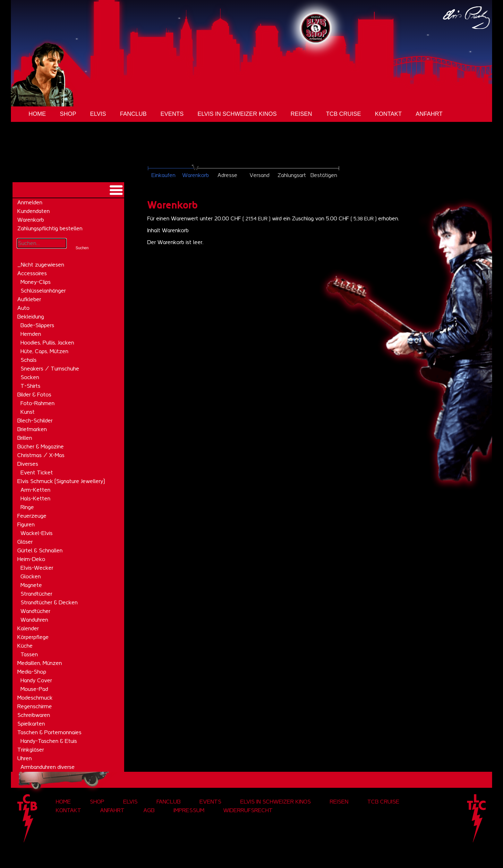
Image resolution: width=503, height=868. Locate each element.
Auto (23, 308)
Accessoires (32, 273)
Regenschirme (35, 706)
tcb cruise (343, 114)
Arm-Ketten (35, 490)
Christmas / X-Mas (41, 455)
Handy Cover (36, 680)
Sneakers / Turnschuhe (50, 369)
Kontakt (388, 114)
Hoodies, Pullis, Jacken (47, 343)
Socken (30, 377)
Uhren (25, 758)
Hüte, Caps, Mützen (44, 351)
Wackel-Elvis (37, 533)
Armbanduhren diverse (48, 767)
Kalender (28, 628)
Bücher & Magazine (41, 447)
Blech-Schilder (35, 421)
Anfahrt (429, 114)
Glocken (31, 576)
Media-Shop (32, 672)
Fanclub (133, 114)
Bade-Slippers (37, 325)
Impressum (189, 810)
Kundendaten (34, 211)
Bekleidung (31, 317)
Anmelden (30, 202)
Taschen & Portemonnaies (49, 732)
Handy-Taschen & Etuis (49, 741)
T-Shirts (30, 386)
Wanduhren (34, 620)
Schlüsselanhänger (43, 291)
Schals (29, 360)
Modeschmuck (35, 698)
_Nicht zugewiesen (41, 265)
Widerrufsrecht (248, 810)
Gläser (25, 542)
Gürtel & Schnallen (40, 550)
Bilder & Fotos (34, 395)
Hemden (31, 334)
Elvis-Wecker (37, 568)
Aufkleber (29, 299)
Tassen (29, 654)
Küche (25, 646)
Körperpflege (33, 637)
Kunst (28, 412)
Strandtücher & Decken (49, 602)
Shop (68, 114)
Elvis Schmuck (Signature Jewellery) (61, 481)
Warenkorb (31, 220)
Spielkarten (31, 724)
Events (172, 114)
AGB (149, 810)
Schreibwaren (34, 715)
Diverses (28, 464)
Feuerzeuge (32, 516)
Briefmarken (32, 429)
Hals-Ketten (35, 498)
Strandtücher (36, 594)
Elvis (98, 114)
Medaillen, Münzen (40, 663)
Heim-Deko (31, 559)
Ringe (27, 507)
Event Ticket (37, 472)
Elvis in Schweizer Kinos (237, 114)
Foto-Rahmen (38, 403)
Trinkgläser (31, 750)
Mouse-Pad (34, 689)
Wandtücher (35, 611)
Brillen (25, 438)
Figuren (26, 524)
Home (37, 114)
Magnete (31, 585)
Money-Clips (36, 282)
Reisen (301, 114)
